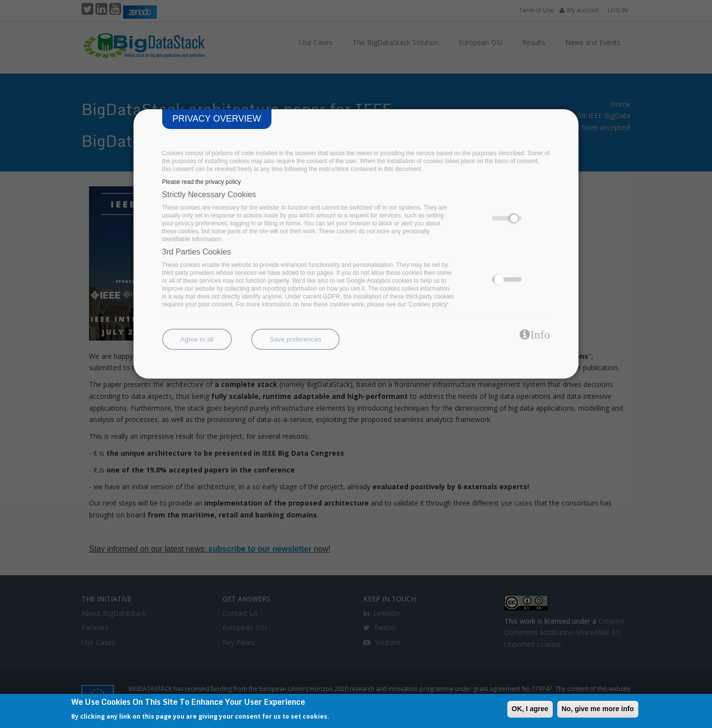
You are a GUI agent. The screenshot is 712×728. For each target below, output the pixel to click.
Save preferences (295, 339)
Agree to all (197, 339)
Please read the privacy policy (201, 182)
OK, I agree (530, 709)
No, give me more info (598, 709)
